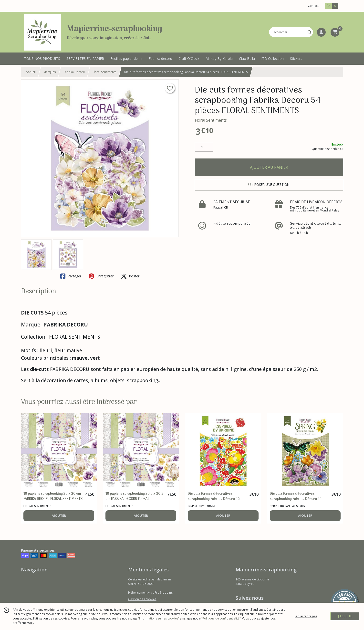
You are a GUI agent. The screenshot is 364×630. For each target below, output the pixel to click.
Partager (71, 276)
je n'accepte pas (306, 616)
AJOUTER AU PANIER (269, 167)
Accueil (31, 72)
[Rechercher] (310, 32)
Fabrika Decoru (74, 72)
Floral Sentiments (104, 72)
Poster (130, 276)
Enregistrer (101, 276)
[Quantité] (204, 147)
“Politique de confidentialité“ (221, 618)
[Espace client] (321, 32)
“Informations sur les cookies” (159, 618)
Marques (50, 72)
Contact (313, 6)
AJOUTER (59, 515)
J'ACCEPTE (345, 616)
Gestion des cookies (142, 599)
